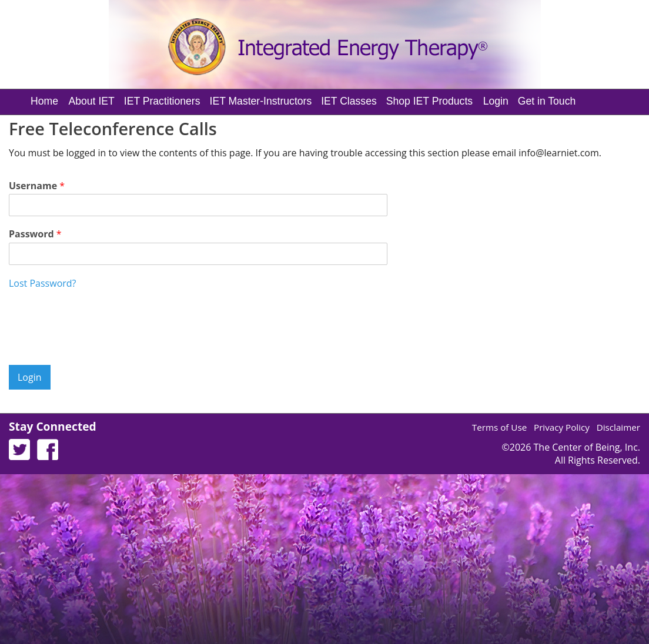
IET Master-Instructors (261, 101)
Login (496, 101)
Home (44, 101)
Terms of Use (499, 427)
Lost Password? (42, 283)
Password (35, 234)
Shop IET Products (429, 101)
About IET (92, 101)
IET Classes (349, 101)
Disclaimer (618, 427)
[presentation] (98, 346)
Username (37, 186)
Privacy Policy (562, 427)
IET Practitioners (162, 101)
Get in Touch (547, 101)
